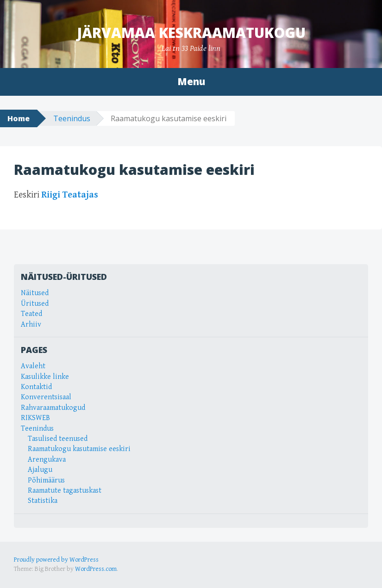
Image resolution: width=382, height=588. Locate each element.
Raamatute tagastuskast (65, 491)
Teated (31, 314)
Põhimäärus (46, 480)
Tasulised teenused (58, 439)
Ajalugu (40, 470)
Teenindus (72, 118)
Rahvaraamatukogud (53, 408)
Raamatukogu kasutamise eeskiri (79, 449)
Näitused (35, 293)
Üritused (35, 304)
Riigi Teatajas (70, 195)
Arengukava (47, 460)
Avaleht (33, 366)
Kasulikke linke (45, 377)
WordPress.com (96, 569)
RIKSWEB (35, 418)
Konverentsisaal (46, 397)
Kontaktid (36, 387)
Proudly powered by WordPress (56, 560)
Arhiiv (31, 325)
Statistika (43, 501)
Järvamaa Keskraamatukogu (191, 33)
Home (19, 118)
